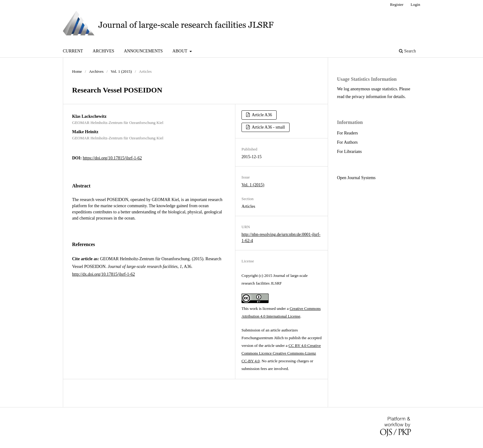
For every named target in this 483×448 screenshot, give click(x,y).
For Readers (347, 133)
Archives (103, 51)
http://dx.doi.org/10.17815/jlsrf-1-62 (103, 274)
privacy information (369, 97)
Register (397, 4)
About (180, 51)
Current (73, 51)
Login (415, 4)
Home (77, 71)
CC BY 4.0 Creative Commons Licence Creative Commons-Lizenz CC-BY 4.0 (281, 353)
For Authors (347, 142)
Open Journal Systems (356, 178)
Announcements (143, 51)
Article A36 (262, 115)
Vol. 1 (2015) (121, 71)
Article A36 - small (268, 127)
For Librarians (349, 152)
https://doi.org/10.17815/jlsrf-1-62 (112, 158)
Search (407, 51)
